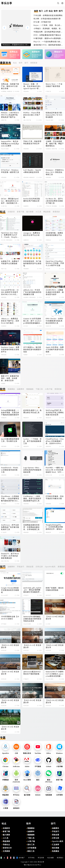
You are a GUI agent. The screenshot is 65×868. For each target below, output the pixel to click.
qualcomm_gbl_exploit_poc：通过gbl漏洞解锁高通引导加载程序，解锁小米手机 (32, 590)
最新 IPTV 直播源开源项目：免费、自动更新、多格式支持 (10, 378)
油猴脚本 (21, 389)
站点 (15, 63)
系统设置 (30, 567)
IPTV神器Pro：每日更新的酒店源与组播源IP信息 (32, 349)
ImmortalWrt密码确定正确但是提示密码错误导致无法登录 (32, 619)
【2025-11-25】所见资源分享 (10, 646)
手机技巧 (21, 567)
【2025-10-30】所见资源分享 (10, 673)
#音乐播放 (54, 206)
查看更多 (34, 63)
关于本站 (31, 858)
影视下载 (21, 212)
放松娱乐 (16, 808)
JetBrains (16, 767)
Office (49, 753)
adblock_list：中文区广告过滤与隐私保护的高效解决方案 (32, 292)
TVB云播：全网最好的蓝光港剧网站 (48, 15)
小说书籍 (59, 767)
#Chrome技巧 (5, 595)
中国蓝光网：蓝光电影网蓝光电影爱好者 (48, 32)
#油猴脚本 (26, 206)
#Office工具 (49, 475)
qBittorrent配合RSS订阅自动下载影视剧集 (32, 673)
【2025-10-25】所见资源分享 (55, 701)
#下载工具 (48, 91)
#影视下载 (54, 149)
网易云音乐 (27, 753)
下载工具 (39, 389)
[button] (28, 28)
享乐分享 (41, 862)
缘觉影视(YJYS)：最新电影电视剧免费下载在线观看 (48, 45)
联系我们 (60, 858)
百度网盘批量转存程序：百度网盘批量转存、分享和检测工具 (31, 527)
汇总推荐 (56, 845)
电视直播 (49, 795)
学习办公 (16, 795)
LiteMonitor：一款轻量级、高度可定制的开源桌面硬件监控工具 (32, 499)
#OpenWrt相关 (50, 120)
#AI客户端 (4, 206)
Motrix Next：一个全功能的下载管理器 (54, 85)
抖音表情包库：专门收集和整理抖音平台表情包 (32, 264)
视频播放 (11, 389)
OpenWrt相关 (50, 567)
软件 (21, 63)
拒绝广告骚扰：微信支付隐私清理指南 (55, 589)
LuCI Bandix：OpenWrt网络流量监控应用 (32, 171)
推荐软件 (36, 52)
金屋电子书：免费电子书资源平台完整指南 (10, 262)
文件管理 (59, 795)
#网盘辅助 (26, 532)
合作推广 (22, 858)
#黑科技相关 (9, 240)
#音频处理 (4, 418)
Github (49, 767)
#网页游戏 (4, 355)
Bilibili (38, 795)
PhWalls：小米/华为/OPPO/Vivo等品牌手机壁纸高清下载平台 (10, 115)
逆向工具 (31, 845)
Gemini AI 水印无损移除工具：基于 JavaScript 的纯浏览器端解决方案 (32, 321)
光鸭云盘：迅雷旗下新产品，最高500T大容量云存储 (10, 86)
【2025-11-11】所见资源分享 (32, 646)
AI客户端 (49, 389)
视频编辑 (30, 389)
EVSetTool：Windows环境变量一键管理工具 (10, 171)
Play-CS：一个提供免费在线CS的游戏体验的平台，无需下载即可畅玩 (48, 42)
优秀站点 (14, 52)
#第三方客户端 (27, 120)
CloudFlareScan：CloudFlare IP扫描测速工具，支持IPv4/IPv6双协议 (55, 441)
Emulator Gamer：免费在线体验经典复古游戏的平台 (10, 349)
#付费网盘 (4, 91)
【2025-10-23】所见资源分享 (10, 728)
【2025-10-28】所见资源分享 (10, 701)
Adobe (27, 767)
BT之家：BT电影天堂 (42, 22)
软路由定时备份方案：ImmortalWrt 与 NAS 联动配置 (55, 115)
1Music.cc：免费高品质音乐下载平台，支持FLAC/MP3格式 (10, 321)
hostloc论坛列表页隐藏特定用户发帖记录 (32, 200)
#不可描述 (4, 624)
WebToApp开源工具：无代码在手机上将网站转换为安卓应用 (55, 413)
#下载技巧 (26, 679)
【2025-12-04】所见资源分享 (55, 618)
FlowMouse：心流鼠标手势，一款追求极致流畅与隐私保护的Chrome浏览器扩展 (10, 499)
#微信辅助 (4, 446)
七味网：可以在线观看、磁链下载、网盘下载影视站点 (55, 144)
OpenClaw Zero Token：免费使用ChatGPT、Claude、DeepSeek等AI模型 (10, 235)
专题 (3, 738)
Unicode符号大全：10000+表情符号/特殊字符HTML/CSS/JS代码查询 (10, 292)
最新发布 (6, 63)
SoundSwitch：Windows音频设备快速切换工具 (10, 470)
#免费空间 (10, 91)
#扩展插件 (4, 504)
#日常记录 (4, 650)
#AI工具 (3, 240)
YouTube (38, 753)
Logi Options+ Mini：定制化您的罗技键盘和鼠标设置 (32, 470)
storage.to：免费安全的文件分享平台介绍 (32, 234)
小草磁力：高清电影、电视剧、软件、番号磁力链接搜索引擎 (47, 29)
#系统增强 (26, 91)
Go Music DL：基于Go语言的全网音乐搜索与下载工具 (54, 201)
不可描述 (38, 767)
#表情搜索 (26, 269)
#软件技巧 (48, 595)
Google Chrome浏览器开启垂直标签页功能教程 (10, 590)
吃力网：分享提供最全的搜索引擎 (47, 19)
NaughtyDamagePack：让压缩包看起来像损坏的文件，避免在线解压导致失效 (55, 527)
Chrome (6, 767)
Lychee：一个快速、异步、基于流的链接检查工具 (32, 441)
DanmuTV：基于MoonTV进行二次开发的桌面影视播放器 (10, 556)
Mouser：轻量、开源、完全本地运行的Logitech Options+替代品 (32, 86)
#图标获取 (4, 297)
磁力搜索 (30, 212)
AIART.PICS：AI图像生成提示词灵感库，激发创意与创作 (55, 292)
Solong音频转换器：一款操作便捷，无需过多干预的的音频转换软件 (10, 413)
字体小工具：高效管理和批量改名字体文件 (32, 142)
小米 (16, 753)
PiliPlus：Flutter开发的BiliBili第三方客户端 (32, 115)
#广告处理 (4, 532)
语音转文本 (7, 848)
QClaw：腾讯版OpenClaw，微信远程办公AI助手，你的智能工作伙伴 (10, 201)
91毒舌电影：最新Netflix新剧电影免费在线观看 (48, 38)
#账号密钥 (48, 355)
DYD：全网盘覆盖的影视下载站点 (47, 35)
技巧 (26, 63)
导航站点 (6, 845)
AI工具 (38, 212)
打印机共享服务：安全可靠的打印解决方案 (55, 497)
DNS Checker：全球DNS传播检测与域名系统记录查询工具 (54, 321)
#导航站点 (48, 240)
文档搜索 (6, 851)
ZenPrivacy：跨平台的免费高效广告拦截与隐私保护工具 (10, 527)
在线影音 (11, 212)
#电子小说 (4, 269)
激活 (38, 780)
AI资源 (6, 808)
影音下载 (59, 780)
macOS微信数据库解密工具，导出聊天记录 (10, 440)
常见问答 (41, 858)
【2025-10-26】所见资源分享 (32, 701)
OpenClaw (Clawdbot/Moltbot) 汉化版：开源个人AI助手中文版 (55, 263)
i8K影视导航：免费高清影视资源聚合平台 (54, 234)
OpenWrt (6, 753)
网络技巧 (58, 52)
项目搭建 (56, 848)
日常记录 (39, 567)
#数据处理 (32, 177)
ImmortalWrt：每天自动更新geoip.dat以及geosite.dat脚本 (10, 144)
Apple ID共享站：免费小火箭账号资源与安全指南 (55, 349)
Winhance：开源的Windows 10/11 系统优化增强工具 (55, 172)
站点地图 (51, 858)
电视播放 (56, 851)
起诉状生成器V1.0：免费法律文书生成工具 (32, 411)
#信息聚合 (26, 297)
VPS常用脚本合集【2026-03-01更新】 (10, 618)
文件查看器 (32, 848)
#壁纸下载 (4, 120)
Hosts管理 (27, 780)
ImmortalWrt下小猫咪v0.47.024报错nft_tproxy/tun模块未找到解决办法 (55, 674)
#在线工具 (48, 326)
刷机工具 (31, 851)
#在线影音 (48, 149)
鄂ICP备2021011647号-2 (32, 865)
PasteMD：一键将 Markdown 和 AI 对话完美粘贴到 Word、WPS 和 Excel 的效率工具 (55, 470)
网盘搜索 (47, 212)
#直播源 (25, 355)
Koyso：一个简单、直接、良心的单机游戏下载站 (48, 25)
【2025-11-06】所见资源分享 (55, 646)
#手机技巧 (26, 595)
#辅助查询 (26, 446)
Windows (59, 753)
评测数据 (6, 780)
